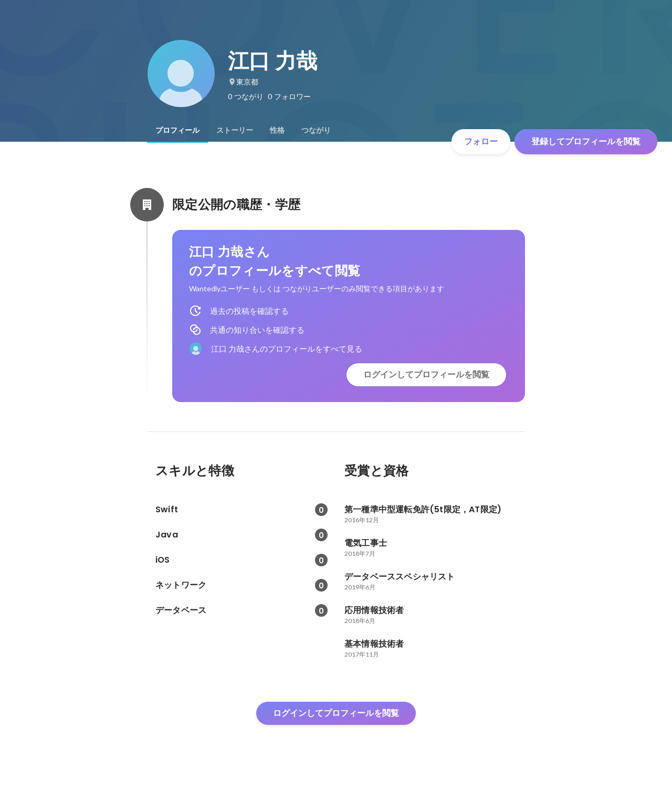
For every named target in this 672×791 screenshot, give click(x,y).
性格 (277, 130)
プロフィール (177, 130)
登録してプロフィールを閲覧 (586, 141)
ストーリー (235, 130)
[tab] (177, 130)
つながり (316, 130)
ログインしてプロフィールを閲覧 (426, 375)
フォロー (481, 141)
